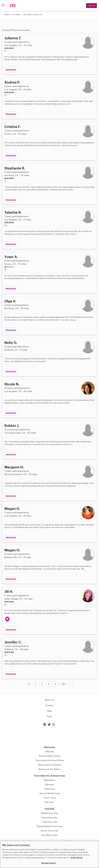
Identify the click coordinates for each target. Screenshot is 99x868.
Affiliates (50, 751)
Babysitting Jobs (50, 813)
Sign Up (91, 6)
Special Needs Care (50, 793)
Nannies (50, 784)
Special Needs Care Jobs (50, 826)
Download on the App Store (50, 736)
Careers (50, 705)
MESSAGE (11, 70)
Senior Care (50, 798)
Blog (50, 711)
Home (7, 14)
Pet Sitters (16, 14)
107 (64, 684)
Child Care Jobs (50, 822)
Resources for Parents (50, 765)
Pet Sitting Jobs (50, 835)
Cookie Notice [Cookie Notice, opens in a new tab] (77, 858)
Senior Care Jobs (50, 831)
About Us (50, 700)
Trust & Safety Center (50, 756)
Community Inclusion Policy (50, 760)
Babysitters (50, 780)
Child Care (50, 789)
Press (50, 716)
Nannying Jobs (50, 817)
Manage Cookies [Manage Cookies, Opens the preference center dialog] (49, 863)
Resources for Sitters (50, 769)
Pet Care (50, 802)
